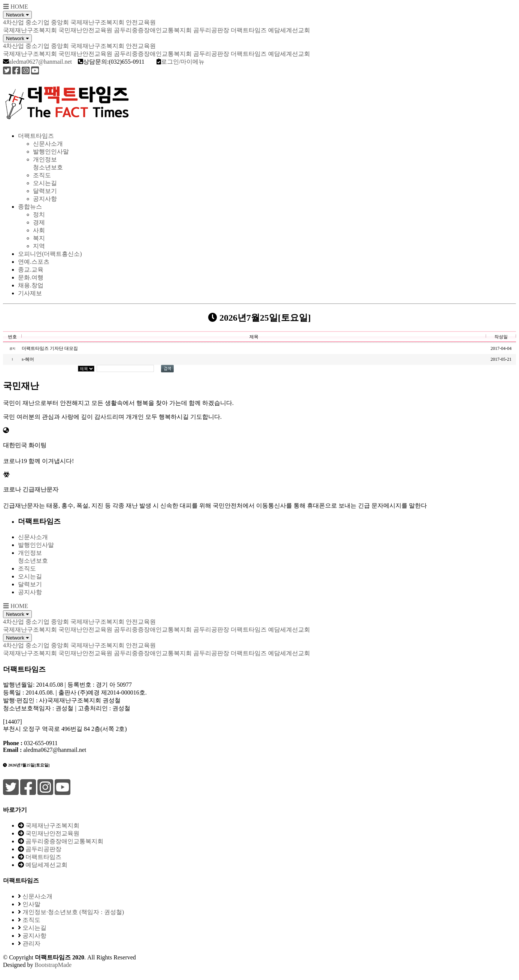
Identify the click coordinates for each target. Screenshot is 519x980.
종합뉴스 (30, 207)
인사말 (31, 904)
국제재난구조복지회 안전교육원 (113, 22)
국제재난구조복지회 (30, 30)
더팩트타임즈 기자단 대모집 (50, 348)
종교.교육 (31, 270)
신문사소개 (48, 144)
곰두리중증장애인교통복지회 (153, 30)
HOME (19, 7)
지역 (39, 246)
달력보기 (45, 191)
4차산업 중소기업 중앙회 (36, 22)
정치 (39, 214)
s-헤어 (28, 359)
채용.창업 (31, 285)
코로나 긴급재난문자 (31, 489)
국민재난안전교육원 (85, 30)
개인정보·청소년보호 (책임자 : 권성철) (73, 912)
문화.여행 (31, 277)
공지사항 (45, 199)
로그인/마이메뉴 (183, 62)
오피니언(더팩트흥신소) (50, 254)
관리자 (31, 943)
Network (17, 15)
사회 (39, 230)
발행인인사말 (51, 152)
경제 (39, 222)
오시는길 (45, 183)
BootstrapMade (53, 965)
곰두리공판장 (211, 30)
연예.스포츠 (34, 262)
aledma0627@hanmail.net (40, 62)
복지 (39, 238)
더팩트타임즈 (249, 30)
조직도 (42, 175)
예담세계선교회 (289, 30)
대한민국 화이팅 (25, 445)
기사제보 (30, 293)
